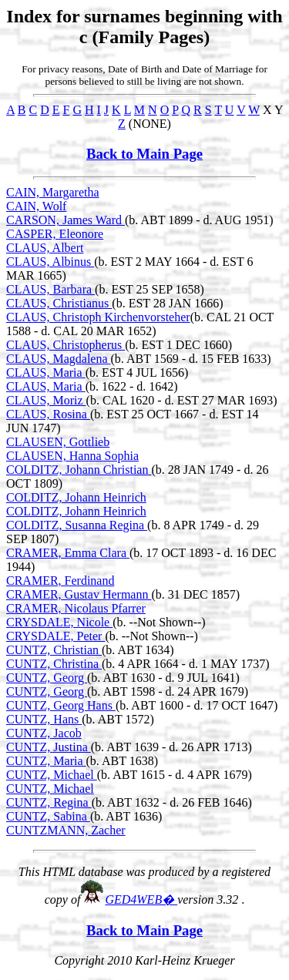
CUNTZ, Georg (47, 678)
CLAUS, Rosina (48, 414)
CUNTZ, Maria (46, 761)
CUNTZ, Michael (52, 775)
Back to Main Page (144, 154)
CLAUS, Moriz (46, 400)
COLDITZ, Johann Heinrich (76, 497)
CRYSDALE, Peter (55, 636)
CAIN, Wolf (36, 206)
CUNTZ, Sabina (48, 816)
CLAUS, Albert (45, 248)
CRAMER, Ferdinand (60, 581)
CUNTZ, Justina (49, 747)
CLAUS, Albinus (50, 262)
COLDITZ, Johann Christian (79, 470)
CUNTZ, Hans (44, 719)
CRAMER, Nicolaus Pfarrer (76, 608)
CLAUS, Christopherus (66, 345)
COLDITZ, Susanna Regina (77, 525)
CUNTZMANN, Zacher (66, 830)
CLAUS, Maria (46, 373)
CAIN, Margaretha (53, 192)
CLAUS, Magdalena (59, 359)
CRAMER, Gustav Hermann (79, 594)
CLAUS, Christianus (59, 303)
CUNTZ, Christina (54, 664)
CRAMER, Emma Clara (68, 553)
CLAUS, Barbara (50, 289)
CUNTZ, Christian (54, 650)
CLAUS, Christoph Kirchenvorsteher (98, 317)
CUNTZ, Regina (49, 802)
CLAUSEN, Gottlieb (58, 442)
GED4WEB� (141, 899)
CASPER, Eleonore (55, 234)
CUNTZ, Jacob (44, 733)
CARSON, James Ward (66, 220)
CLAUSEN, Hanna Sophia (72, 456)
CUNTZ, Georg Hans (61, 705)
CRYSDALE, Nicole (59, 622)
